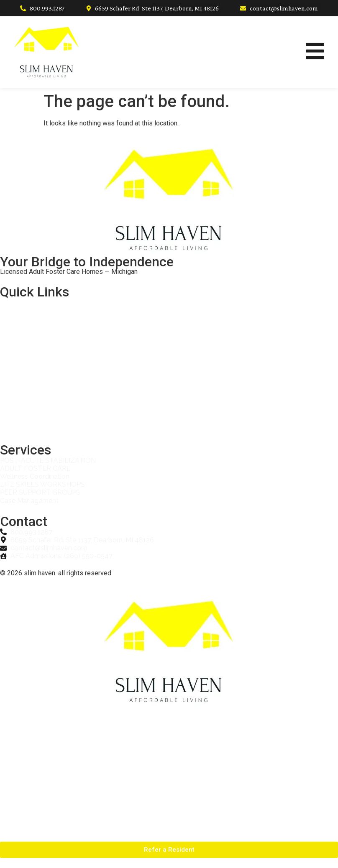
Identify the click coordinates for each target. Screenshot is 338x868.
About (18, 327)
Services (22, 346)
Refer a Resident (35, 366)
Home (18, 308)
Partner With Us (33, 385)
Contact (21, 423)
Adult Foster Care (36, 404)
